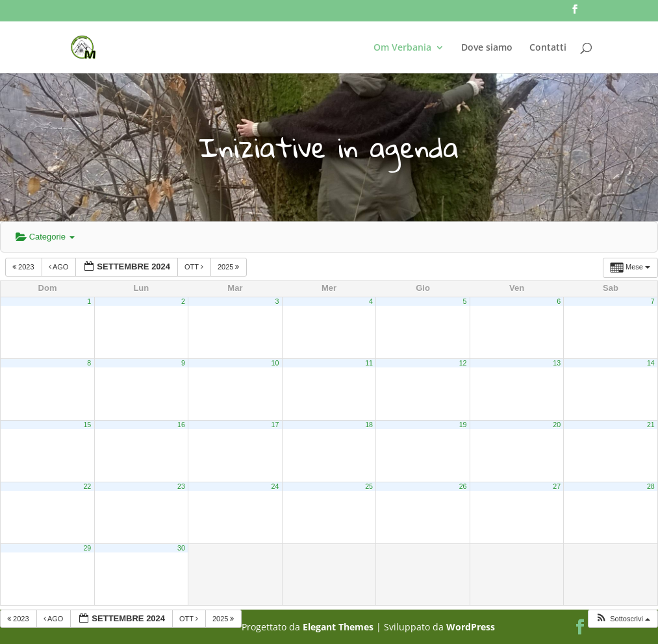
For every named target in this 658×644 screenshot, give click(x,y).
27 (557, 486)
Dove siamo (487, 48)
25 (369, 486)
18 (369, 425)
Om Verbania (402, 48)
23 (181, 486)
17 (275, 425)
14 (651, 363)
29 (87, 548)
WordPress (471, 627)
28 (651, 486)
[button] (623, 619)
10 (275, 363)
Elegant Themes (338, 627)
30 (181, 548)
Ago (60, 267)
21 (651, 425)
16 (181, 425)
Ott (195, 267)
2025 (230, 267)
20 (557, 425)
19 (463, 425)
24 (275, 486)
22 (87, 486)
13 (557, 363)
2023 (24, 267)
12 (463, 363)
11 (369, 363)
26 (463, 486)
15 (87, 425)
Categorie (45, 237)
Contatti (548, 48)
